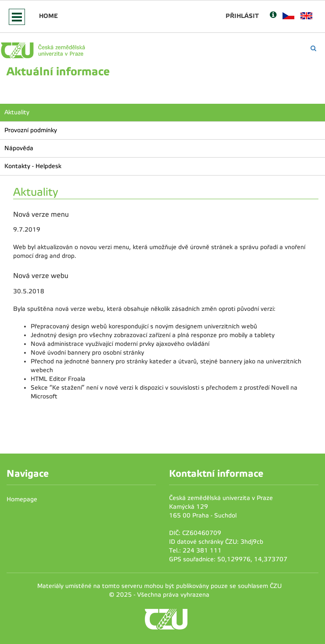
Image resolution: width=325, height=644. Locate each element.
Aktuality (17, 112)
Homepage (22, 499)
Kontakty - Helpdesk (33, 166)
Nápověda (19, 148)
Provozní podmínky (31, 130)
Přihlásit (242, 16)
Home (48, 16)
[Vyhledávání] (313, 48)
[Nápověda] (273, 16)
